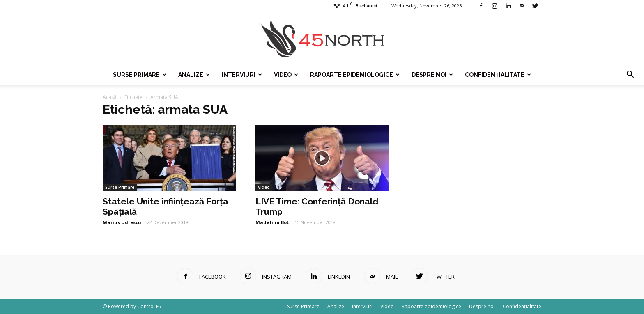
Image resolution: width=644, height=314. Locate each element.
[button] (630, 75)
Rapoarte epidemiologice (355, 75)
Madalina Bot (272, 222)
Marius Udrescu (122, 222)
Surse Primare (140, 75)
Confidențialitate (498, 75)
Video (286, 75)
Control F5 (149, 306)
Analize (194, 75)
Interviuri (242, 75)
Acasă (110, 97)
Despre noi (432, 75)
